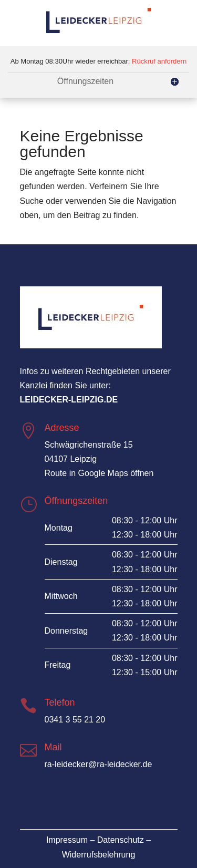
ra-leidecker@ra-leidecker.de (98, 764)
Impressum (67, 840)
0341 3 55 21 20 (75, 720)
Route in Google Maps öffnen (99, 473)
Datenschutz (121, 840)
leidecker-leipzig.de (69, 400)
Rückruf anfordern (159, 61)
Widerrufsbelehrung (99, 855)
